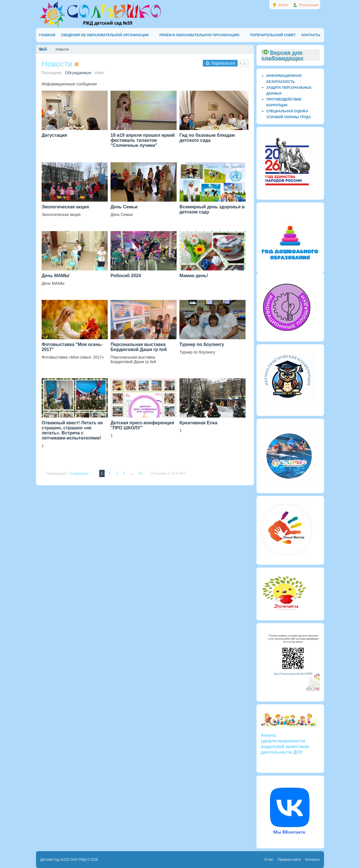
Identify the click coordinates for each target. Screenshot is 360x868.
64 (141, 473)
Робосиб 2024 (126, 276)
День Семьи (124, 207)
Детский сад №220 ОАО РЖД (63, 860)
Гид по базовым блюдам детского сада (207, 138)
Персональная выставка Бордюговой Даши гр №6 (139, 347)
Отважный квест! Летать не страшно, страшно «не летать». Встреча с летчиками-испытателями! (72, 430)
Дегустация (54, 135)
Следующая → (82, 473)
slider (99, 73)
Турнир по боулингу (202, 344)
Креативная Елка (198, 423)
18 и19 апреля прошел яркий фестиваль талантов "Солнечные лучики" (143, 140)
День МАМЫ (55, 276)
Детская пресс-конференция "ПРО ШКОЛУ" (142, 425)
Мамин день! (194, 276)
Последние (51, 73)
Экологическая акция (65, 207)
